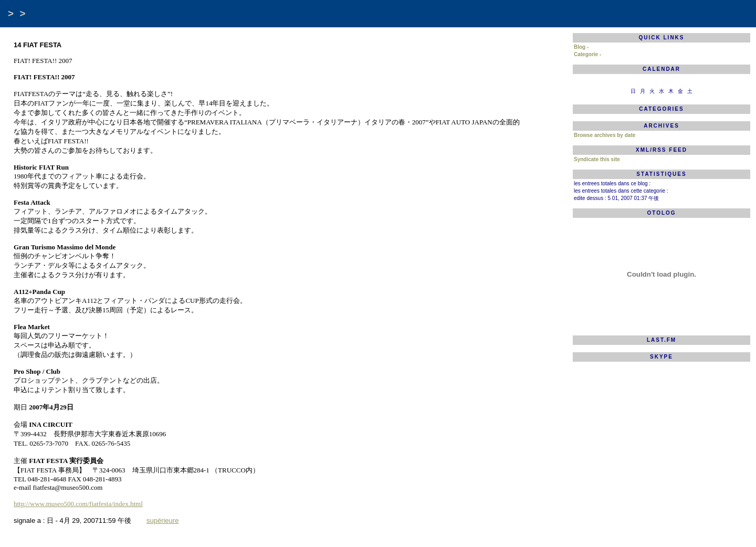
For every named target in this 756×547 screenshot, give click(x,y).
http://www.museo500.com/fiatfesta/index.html (78, 504)
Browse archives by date (605, 135)
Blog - (581, 47)
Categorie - (587, 54)
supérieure (162, 520)
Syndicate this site (597, 159)
